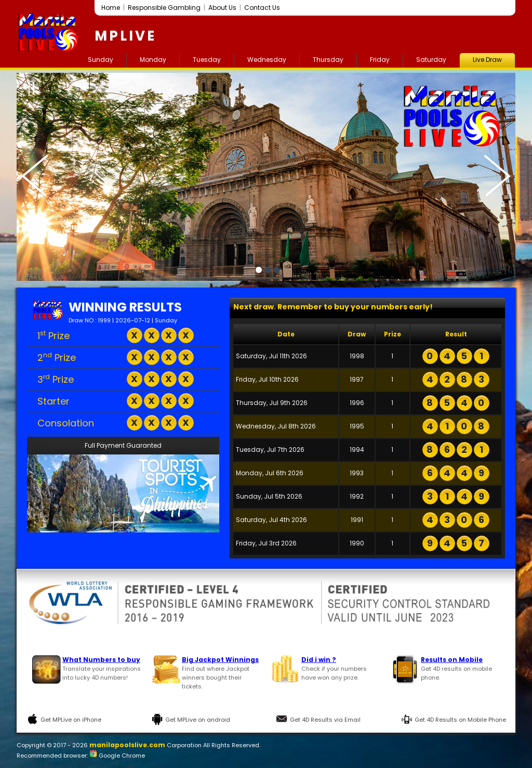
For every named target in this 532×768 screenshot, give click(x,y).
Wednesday (267, 60)
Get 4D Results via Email (325, 720)
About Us (222, 8)
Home (111, 8)
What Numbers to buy (101, 660)
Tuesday (207, 60)
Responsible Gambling (164, 8)
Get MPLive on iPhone (71, 720)
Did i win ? (319, 660)
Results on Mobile (452, 660)
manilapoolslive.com (127, 745)
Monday (153, 60)
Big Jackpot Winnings (220, 660)
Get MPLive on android (198, 720)
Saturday (431, 60)
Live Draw (487, 60)
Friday (380, 60)
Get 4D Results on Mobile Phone (460, 720)
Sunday (101, 60)
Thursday (328, 60)
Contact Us (262, 8)
